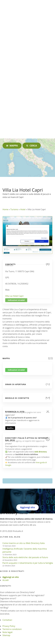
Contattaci (7, 620)
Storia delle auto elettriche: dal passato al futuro (25, 557)
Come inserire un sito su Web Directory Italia (24, 543)
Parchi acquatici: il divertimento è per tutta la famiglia (28, 563)
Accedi (5, 580)
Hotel (23, 209)
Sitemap (6, 635)
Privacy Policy (9, 626)
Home (5, 209)
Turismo (14, 209)
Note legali (7, 632)
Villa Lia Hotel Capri (14, 296)
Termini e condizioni (12, 629)
